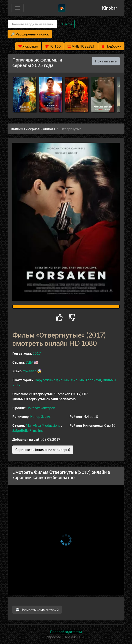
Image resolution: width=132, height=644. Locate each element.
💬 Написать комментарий (37, 610)
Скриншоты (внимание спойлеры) (43, 450)
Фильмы (78, 380)
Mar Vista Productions (43, 425)
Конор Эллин (41, 416)
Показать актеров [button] (41, 408)
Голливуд (93, 380)
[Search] (32, 24)
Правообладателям (66, 632)
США (29, 362)
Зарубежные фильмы (52, 380)
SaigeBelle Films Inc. (28, 430)
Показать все (106, 61)
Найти (67, 24)
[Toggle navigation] (17, 8)
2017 (37, 353)
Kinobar (110, 8)
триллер (30, 371)
